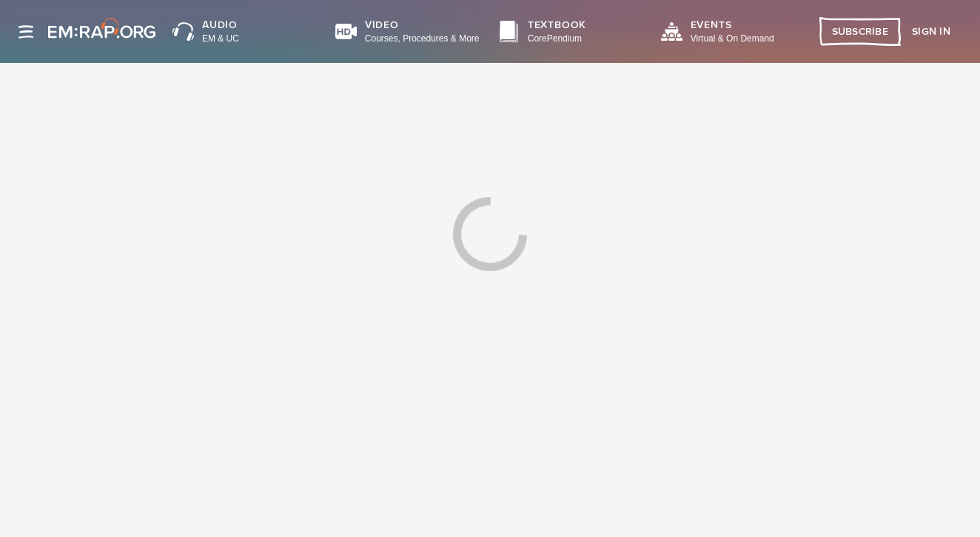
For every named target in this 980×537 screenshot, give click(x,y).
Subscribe (860, 32)
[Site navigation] (26, 32)
